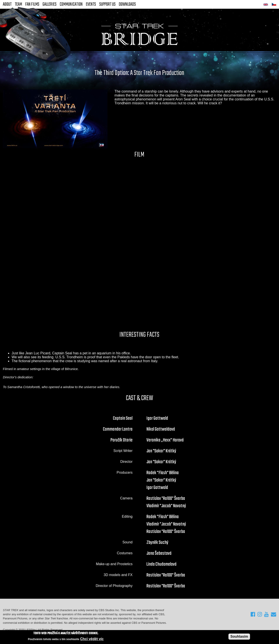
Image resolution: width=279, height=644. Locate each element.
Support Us (107, 4)
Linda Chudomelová (162, 564)
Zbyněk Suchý (157, 543)
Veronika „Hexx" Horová (165, 440)
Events (91, 4)
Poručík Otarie (122, 440)
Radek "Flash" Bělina (163, 473)
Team (18, 4)
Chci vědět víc (92, 639)
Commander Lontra (118, 429)
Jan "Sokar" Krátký (161, 451)
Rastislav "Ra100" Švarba (166, 499)
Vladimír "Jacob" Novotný (166, 506)
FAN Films (32, 4)
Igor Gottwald (157, 418)
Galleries (49, 4)
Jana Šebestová (159, 553)
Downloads (127, 4)
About (7, 4)
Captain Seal (123, 418)
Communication (71, 4)
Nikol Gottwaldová (161, 429)
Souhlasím (239, 636)
